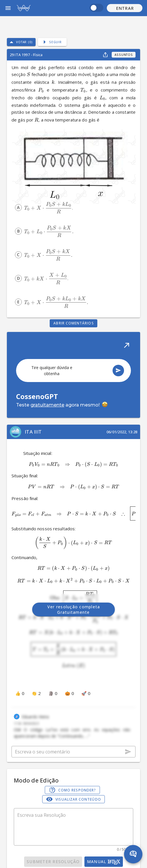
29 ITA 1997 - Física (26, 55)
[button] (125, 8)
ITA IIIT (33, 432)
